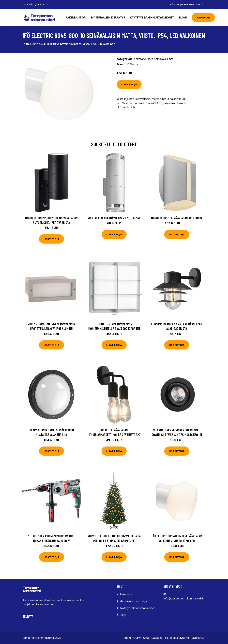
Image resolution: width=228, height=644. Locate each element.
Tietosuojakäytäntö (177, 638)
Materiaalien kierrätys (108, 17)
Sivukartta (198, 638)
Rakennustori (76, 17)
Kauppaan (203, 17)
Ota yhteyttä (141, 638)
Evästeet (157, 638)
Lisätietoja (129, 84)
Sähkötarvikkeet (143, 59)
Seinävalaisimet (164, 59)
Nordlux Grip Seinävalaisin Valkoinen (177, 218)
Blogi (183, 17)
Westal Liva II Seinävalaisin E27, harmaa (114, 218)
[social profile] (47, 4)
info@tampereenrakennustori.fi (186, 4)
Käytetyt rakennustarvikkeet (152, 17)
